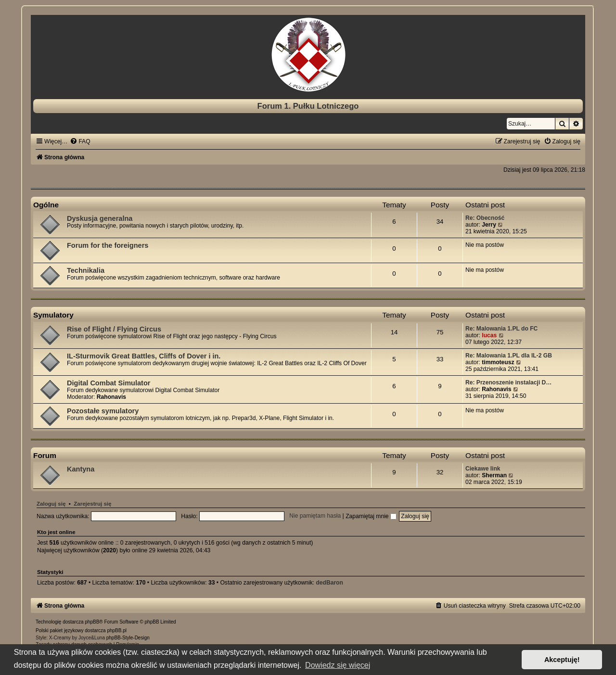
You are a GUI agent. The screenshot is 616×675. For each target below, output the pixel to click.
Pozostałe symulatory (103, 411)
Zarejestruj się (92, 504)
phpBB (92, 622)
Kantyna (81, 469)
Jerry (489, 225)
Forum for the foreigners (108, 245)
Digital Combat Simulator (109, 383)
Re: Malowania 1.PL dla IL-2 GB (509, 356)
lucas (489, 335)
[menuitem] (80, 141)
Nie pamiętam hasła (315, 516)
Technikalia (86, 270)
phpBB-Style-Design (128, 638)
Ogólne (46, 205)
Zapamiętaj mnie (371, 516)
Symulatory (53, 315)
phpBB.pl (117, 630)
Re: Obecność (485, 218)
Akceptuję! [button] (562, 660)
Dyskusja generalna (100, 218)
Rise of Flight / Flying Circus (114, 329)
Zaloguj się (51, 504)
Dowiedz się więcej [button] (338, 665)
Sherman (494, 475)
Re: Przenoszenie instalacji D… (508, 382)
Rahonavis (111, 397)
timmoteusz (498, 362)
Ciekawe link (483, 469)
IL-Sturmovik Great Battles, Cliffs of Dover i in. (144, 356)
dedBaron (329, 583)
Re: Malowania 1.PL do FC (501, 329)
